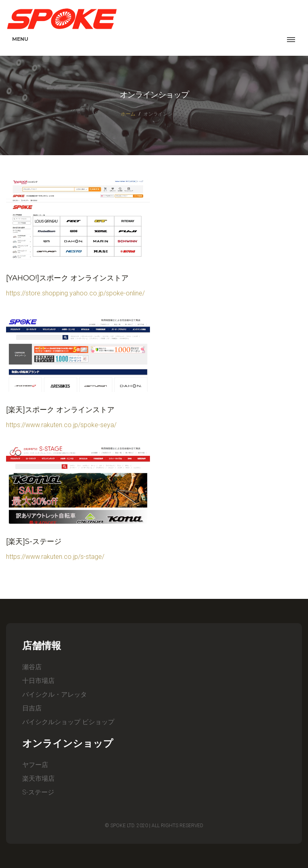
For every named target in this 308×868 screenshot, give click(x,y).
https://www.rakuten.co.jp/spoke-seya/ (61, 425)
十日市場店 (38, 681)
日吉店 (32, 708)
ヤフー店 (35, 765)
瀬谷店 (32, 667)
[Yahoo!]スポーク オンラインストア (67, 278)
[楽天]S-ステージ (34, 541)
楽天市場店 (38, 778)
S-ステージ (38, 792)
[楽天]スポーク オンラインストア (60, 410)
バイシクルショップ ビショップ (68, 722)
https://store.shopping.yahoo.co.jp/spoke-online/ (75, 293)
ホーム (128, 114)
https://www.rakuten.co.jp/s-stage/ (55, 557)
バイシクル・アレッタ (55, 694)
